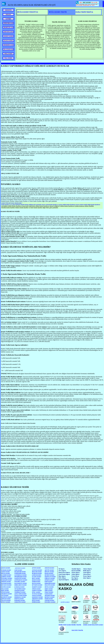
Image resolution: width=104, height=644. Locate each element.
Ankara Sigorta (87, 569)
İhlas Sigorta (62, 576)
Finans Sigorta (76, 573)
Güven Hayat (87, 574)
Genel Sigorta (87, 573)
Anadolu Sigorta (76, 569)
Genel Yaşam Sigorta (64, 574)
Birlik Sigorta (87, 571)
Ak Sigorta (62, 569)
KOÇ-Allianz (62, 578)
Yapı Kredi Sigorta (64, 580)
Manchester (75, 580)
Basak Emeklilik (76, 571)
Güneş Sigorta (76, 574)
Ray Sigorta (75, 578)
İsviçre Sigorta (87, 576)
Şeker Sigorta (87, 578)
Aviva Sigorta (62, 571)
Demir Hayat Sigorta (64, 573)
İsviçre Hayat (75, 576)
